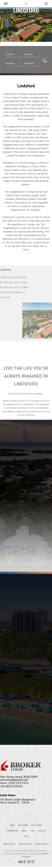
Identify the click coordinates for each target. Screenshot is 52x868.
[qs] (32, 54)
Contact (42, 831)
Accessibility (42, 844)
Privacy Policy (25, 844)
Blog (33, 831)
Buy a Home (23, 825)
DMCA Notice (9, 844)
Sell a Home (36, 825)
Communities (12, 831)
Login (26, 836)
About (24, 831)
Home (12, 825)
